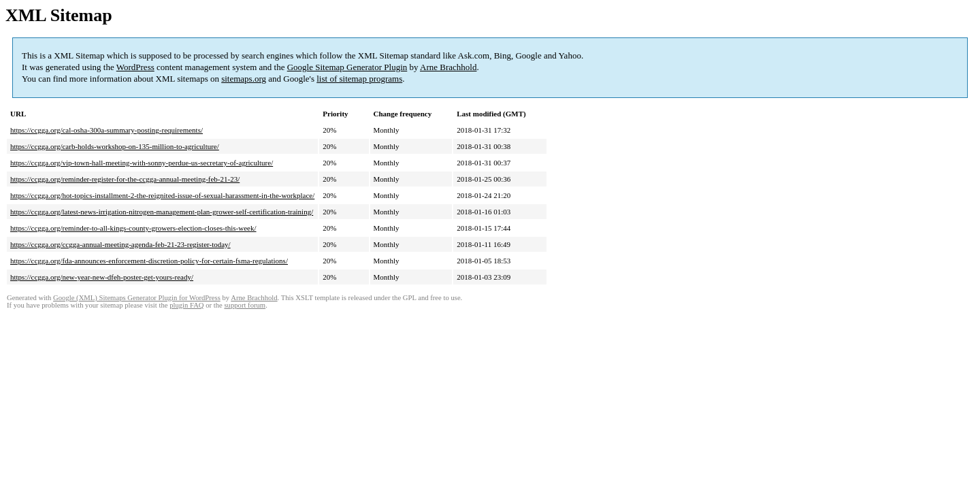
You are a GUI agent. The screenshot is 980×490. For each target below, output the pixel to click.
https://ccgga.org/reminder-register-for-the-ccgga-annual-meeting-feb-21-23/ (125, 179)
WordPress (135, 67)
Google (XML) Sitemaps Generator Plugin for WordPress (137, 298)
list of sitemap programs (359, 79)
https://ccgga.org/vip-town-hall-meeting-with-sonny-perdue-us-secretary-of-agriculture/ (142, 163)
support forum (245, 305)
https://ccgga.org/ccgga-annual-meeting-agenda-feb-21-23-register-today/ (120, 244)
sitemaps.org (244, 79)
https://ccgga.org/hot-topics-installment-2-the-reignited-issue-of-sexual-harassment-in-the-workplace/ (162, 195)
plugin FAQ (186, 305)
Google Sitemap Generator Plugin (347, 67)
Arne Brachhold (448, 67)
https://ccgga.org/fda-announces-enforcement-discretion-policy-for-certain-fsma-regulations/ (149, 261)
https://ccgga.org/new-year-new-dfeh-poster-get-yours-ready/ (102, 277)
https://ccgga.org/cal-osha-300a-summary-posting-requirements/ (107, 130)
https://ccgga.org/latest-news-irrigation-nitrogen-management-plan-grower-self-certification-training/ (162, 212)
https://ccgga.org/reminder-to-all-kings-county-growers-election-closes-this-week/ (133, 228)
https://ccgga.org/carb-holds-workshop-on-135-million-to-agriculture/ (115, 146)
